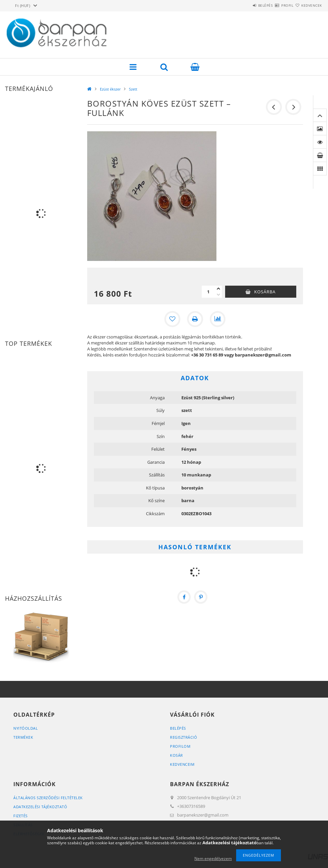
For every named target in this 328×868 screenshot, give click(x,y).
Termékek (23, 737)
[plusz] (218, 289)
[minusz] (218, 295)
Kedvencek (308, 5)
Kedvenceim (182, 764)
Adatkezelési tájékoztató (40, 807)
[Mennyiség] (208, 292)
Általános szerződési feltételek (48, 798)
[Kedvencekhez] (172, 319)
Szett (133, 89)
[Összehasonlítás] (218, 319)
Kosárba (265, 292)
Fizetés (21, 816)
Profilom (180, 746)
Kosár (177, 755)
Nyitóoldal (26, 728)
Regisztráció (184, 737)
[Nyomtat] (195, 319)
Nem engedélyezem (213, 858)
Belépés (246, 5)
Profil (276, 5)
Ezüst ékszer (110, 89)
